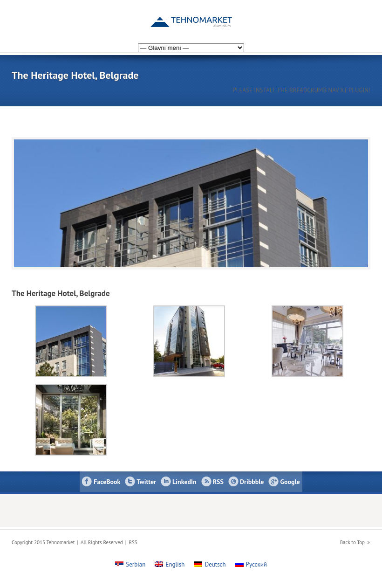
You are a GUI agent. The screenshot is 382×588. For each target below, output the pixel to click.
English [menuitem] (175, 564)
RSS (218, 482)
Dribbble (252, 482)
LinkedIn (184, 482)
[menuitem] (362, 16)
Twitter (146, 482)
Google (290, 482)
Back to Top (352, 542)
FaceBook (107, 482)
